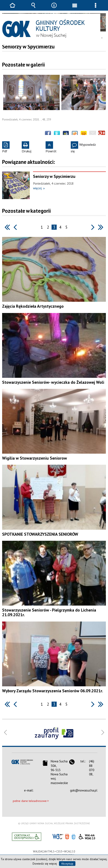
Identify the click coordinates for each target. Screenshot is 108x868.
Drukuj (27, 147)
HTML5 (67, 836)
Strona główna (13, 8)
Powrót (51, 147)
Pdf (5, 147)
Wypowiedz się (83, 147)
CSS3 (73, 836)
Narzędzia (54, 8)
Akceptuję (67, 864)
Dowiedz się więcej (45, 864)
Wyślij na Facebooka (48, 134)
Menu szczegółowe (95, 8)
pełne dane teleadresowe (30, 801)
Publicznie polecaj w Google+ (102, 134)
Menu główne (75, 8)
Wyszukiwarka (33, 8)
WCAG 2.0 (87, 836)
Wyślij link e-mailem (93, 134)
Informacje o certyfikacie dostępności (27, 837)
